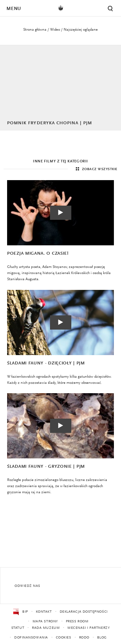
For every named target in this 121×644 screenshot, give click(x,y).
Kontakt (44, 612)
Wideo (55, 30)
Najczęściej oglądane (81, 30)
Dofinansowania (31, 638)
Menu (14, 9)
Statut (18, 628)
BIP (20, 612)
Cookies (64, 638)
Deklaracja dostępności (84, 612)
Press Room (77, 622)
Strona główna (35, 30)
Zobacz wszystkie (96, 169)
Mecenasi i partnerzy (89, 628)
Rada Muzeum (46, 628)
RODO (84, 638)
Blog (102, 638)
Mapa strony (45, 622)
